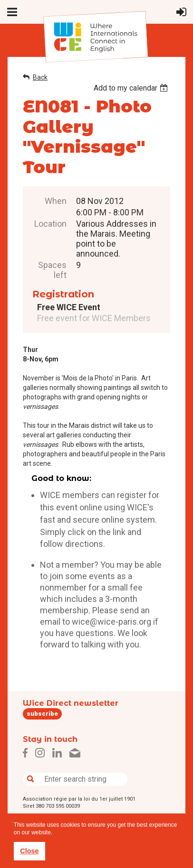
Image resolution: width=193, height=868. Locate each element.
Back (40, 77)
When (56, 201)
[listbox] (132, 88)
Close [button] (29, 851)
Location (50, 224)
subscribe (42, 714)
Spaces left (52, 270)
